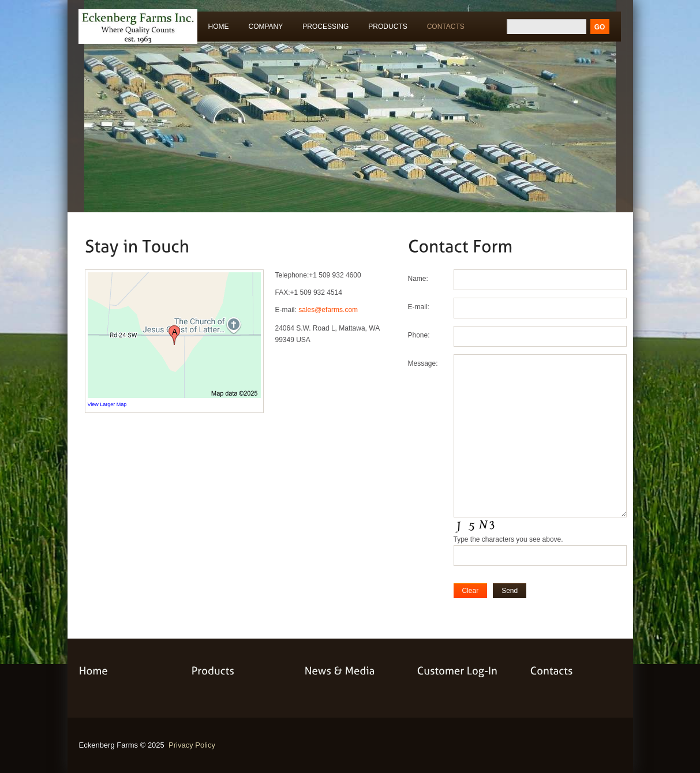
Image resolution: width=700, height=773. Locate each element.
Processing (323, 29)
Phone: (419, 335)
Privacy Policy (192, 745)
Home (219, 27)
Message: (423, 363)
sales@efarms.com (328, 310)
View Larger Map (107, 404)
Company (266, 27)
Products (385, 29)
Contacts (446, 27)
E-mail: (419, 307)
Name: (418, 279)
